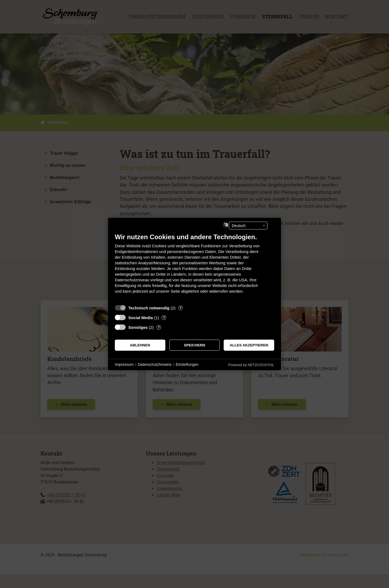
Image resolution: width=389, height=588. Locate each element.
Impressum (124, 364)
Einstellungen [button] (187, 364)
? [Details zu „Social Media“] (164, 318)
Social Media (141, 318)
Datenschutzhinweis (155, 364)
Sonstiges (138, 327)
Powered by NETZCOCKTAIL (251, 365)
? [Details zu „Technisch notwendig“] (180, 308)
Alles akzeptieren (249, 345)
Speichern (195, 345)
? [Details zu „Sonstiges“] (159, 327)
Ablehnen (140, 345)
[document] (194, 267)
